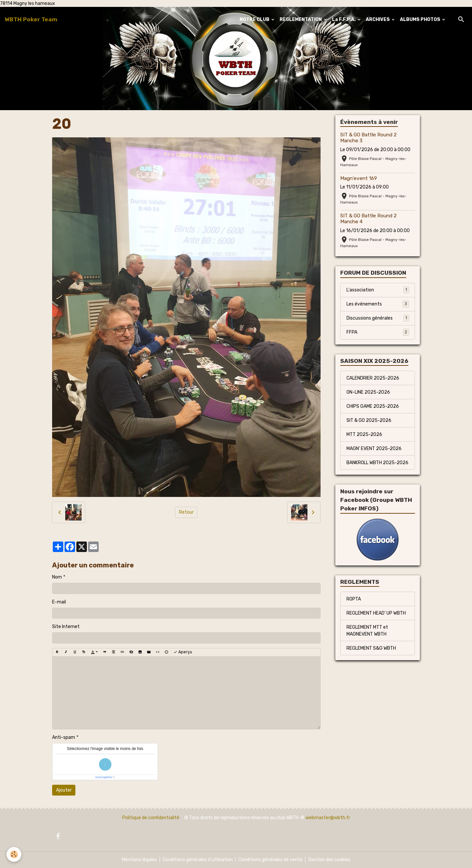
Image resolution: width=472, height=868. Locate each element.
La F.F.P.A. (344, 20)
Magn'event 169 (359, 178)
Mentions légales (139, 860)
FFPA (378, 332)
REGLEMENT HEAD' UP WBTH (376, 613)
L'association (378, 290)
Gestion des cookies (329, 860)
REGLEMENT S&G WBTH (371, 648)
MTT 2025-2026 (364, 434)
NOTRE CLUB (255, 20)
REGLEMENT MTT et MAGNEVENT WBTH (367, 631)
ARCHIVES (378, 20)
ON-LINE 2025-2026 (368, 392)
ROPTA (354, 599)
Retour (186, 512)
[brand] (31, 19)
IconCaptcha (104, 777)
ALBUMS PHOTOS (421, 20)
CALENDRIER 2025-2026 (373, 378)
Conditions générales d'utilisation (198, 860)
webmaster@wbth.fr (328, 818)
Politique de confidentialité (151, 818)
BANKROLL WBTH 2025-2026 (377, 463)
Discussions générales (378, 318)
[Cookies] (14, 854)
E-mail (59, 602)
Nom (57, 577)
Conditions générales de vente (270, 860)
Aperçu (183, 652)
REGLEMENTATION (301, 20)
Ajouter (64, 790)
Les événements (378, 304)
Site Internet (66, 627)
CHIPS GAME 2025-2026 (373, 406)
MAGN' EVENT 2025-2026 (374, 449)
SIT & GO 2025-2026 (369, 420)
